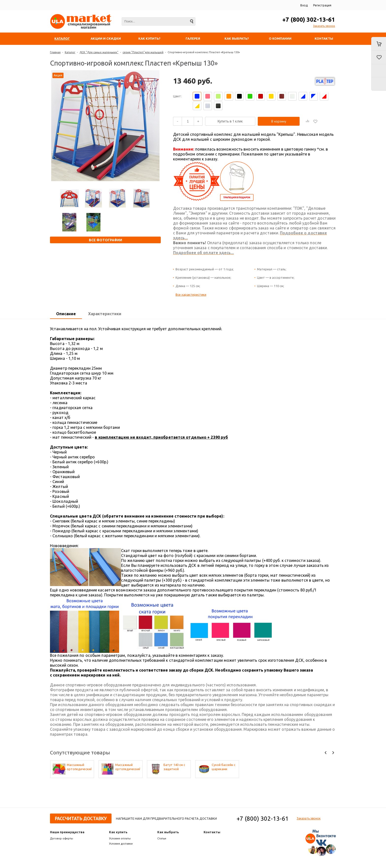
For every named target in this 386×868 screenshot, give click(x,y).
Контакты (212, 832)
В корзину (279, 121)
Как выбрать (168, 832)
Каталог (70, 52)
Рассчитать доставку (81, 818)
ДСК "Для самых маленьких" (99, 52)
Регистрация (322, 5)
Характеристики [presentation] (105, 314)
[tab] (66, 314)
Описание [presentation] (66, 314)
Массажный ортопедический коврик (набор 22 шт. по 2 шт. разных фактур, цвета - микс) (128, 767)
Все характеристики (191, 295)
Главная (55, 52)
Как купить (118, 832)
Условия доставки (121, 844)
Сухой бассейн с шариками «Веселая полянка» (224, 767)
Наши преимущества (67, 832)
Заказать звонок (324, 26)
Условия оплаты (120, 838)
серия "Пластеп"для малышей (143, 52)
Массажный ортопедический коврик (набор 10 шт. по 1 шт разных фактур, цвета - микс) (79, 767)
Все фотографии (105, 240)
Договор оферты (62, 838)
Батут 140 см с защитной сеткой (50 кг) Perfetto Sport (174, 767)
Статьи (162, 838)
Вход (304, 5)
